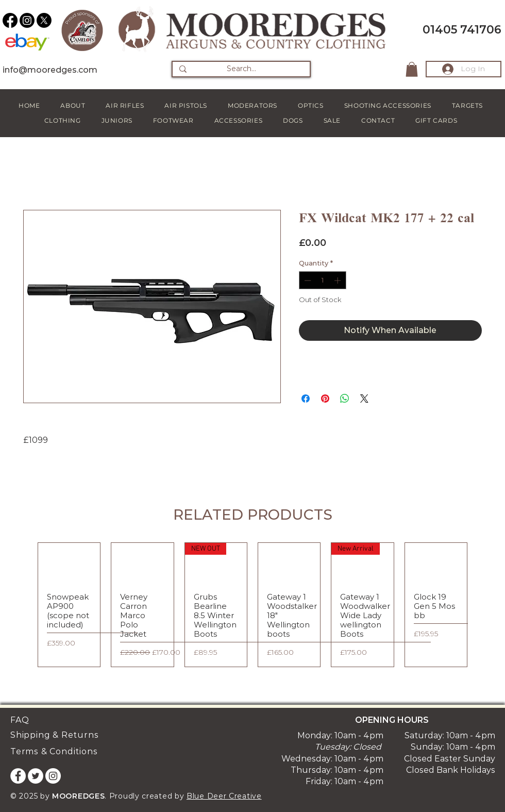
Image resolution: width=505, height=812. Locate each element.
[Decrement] (307, 280)
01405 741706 (462, 30)
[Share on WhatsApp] (345, 399)
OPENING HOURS (392, 720)
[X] (44, 20)
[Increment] (339, 280)
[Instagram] (27, 20)
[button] (412, 69)
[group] (252, 605)
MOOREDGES (78, 796)
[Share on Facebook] (306, 399)
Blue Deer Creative (224, 796)
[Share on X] (364, 399)
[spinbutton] (322, 280)
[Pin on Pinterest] (325, 399)
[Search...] (241, 69)
